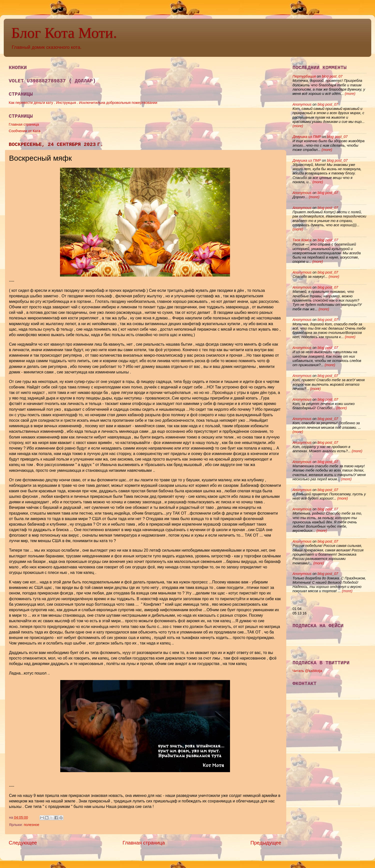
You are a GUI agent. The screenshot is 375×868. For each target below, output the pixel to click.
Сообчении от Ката (24, 131)
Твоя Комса (302, 240)
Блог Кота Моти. (64, 33)
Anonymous (302, 104)
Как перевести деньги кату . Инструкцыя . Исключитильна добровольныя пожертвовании (83, 103)
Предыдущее (266, 843)
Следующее (23, 843)
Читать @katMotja (307, 671)
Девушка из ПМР (307, 137)
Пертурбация (304, 76)
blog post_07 (332, 76)
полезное (31, 825)
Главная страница (24, 124)
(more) (349, 94)
